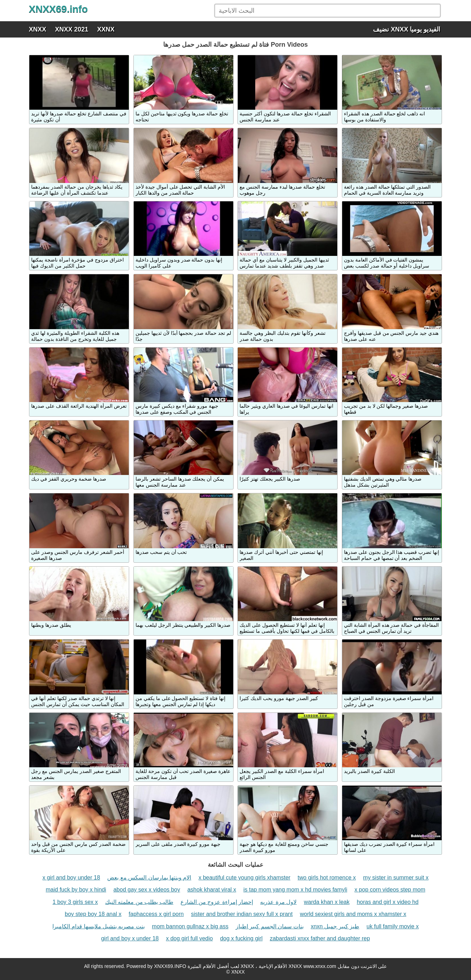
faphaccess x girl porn (156, 914)
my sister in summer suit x (396, 878)
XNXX (38, 29)
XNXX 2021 (72, 29)
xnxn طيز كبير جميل (335, 926)
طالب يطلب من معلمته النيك (139, 902)
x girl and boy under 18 (71, 878)
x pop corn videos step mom (390, 890)
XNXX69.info (58, 9)
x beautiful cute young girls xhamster (245, 878)
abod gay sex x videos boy (147, 890)
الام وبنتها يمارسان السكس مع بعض (149, 878)
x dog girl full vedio (189, 938)
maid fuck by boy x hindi (76, 890)
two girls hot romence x (327, 878)
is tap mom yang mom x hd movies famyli (295, 890)
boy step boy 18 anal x (93, 914)
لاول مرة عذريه (278, 902)
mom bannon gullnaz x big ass (190, 926)
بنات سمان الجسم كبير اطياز (270, 926)
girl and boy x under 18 (130, 938)
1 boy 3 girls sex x (75, 902)
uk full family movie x (393, 926)
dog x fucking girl (241, 938)
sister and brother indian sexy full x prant (242, 914)
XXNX (106, 29)
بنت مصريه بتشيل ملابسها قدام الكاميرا (99, 926)
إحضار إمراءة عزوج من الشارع (217, 902)
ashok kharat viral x (212, 890)
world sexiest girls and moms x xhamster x (353, 914)
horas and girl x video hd (387, 902)
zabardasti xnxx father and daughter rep (320, 938)
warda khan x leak (327, 902)
